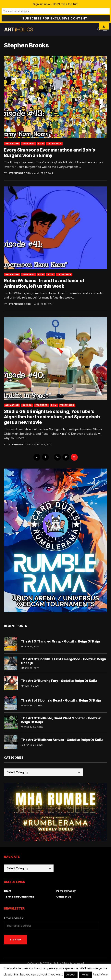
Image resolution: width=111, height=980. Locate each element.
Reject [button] (86, 974)
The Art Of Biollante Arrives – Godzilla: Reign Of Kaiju (62, 740)
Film (41, 144)
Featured (28, 144)
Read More (100, 974)
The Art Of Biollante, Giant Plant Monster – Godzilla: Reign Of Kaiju (61, 720)
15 (66, 457)
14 (57, 457)
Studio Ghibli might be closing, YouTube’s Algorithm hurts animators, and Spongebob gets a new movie (52, 417)
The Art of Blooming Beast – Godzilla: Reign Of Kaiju (61, 700)
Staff (7, 891)
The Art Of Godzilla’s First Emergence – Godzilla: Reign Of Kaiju (63, 661)
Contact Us (64, 897)
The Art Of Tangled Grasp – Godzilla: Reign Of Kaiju (60, 641)
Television (54, 144)
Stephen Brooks (20, 173)
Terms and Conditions (19, 897)
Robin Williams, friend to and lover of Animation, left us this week (44, 283)
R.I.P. (50, 274)
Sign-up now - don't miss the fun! (56, 4)
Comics (27, 405)
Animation (12, 144)
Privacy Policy (66, 891)
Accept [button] (71, 974)
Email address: (14, 918)
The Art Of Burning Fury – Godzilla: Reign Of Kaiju (59, 681)
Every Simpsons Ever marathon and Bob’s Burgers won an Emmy (49, 153)
